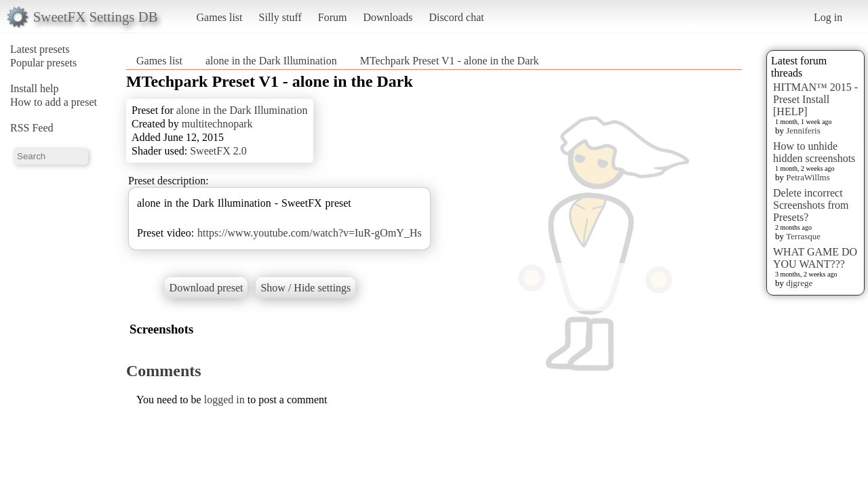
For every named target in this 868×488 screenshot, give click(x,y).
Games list (220, 17)
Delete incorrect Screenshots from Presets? (811, 205)
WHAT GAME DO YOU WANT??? (815, 258)
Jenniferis (803, 130)
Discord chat (456, 17)
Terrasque (803, 236)
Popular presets (43, 63)
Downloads (388, 17)
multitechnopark (217, 124)
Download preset (206, 288)
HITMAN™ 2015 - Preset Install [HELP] (815, 99)
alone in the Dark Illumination (271, 61)
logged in (224, 400)
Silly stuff (280, 17)
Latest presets (40, 49)
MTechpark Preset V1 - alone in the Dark (450, 61)
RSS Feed (32, 128)
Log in (828, 17)
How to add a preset (54, 102)
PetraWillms (808, 177)
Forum (333, 17)
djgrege (799, 283)
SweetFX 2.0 (218, 151)
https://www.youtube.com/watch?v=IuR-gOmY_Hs (310, 233)
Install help (35, 88)
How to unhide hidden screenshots (814, 152)
